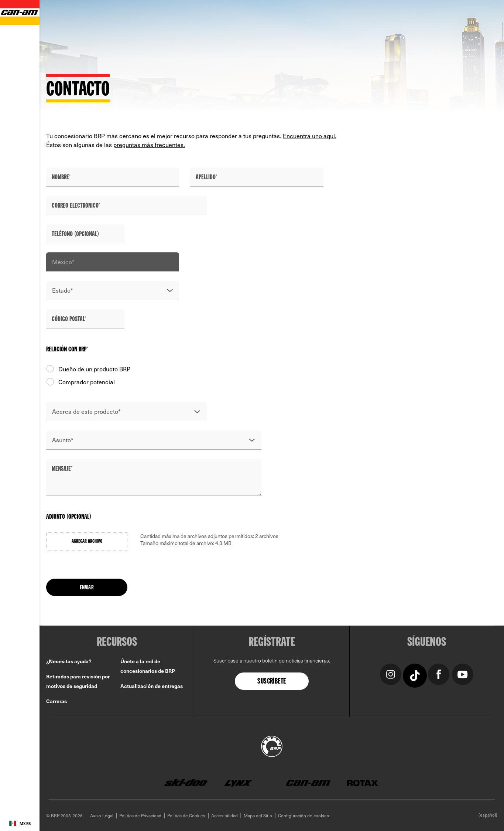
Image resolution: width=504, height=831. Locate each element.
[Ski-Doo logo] (186, 783)
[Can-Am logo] (308, 783)
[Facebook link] (438, 673)
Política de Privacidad (140, 815)
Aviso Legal (102, 815)
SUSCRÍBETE (272, 682)
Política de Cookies (186, 815)
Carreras (56, 701)
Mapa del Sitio (258, 815)
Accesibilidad (224, 815)
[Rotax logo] (363, 783)
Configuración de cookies (304, 815)
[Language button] (20, 824)
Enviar (87, 588)
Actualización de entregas (152, 686)
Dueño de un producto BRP (88, 369)
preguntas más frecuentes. (149, 144)
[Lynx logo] (239, 783)
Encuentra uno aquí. (310, 136)
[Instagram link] (390, 673)
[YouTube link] (462, 673)
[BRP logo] (272, 745)
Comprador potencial (80, 382)
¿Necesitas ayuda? (69, 661)
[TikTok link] (415, 675)
